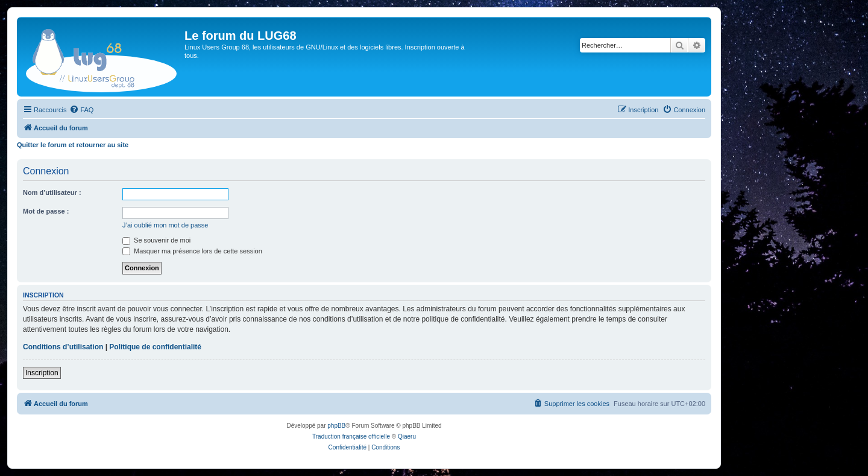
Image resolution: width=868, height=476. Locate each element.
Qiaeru (407, 436)
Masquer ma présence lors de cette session (192, 251)
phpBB (336, 426)
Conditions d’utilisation (63, 347)
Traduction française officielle (351, 436)
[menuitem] (81, 110)
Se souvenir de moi (156, 240)
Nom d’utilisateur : (52, 192)
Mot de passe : (46, 211)
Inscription (42, 373)
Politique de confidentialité (155, 347)
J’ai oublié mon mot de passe (165, 225)
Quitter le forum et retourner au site (73, 145)
